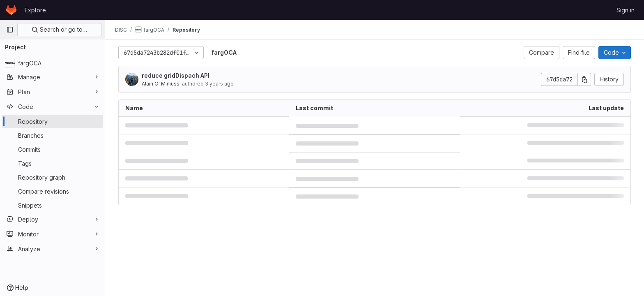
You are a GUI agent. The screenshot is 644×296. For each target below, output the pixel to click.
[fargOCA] (52, 63)
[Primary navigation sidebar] (10, 30)
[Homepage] (11, 10)
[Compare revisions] (52, 191)
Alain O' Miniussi (161, 84)
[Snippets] (52, 205)
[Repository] (52, 121)
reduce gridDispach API (176, 75)
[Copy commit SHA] (584, 79)
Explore (35, 10)
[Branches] (52, 135)
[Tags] (52, 163)
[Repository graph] (52, 177)
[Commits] (52, 149)
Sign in (626, 10)
